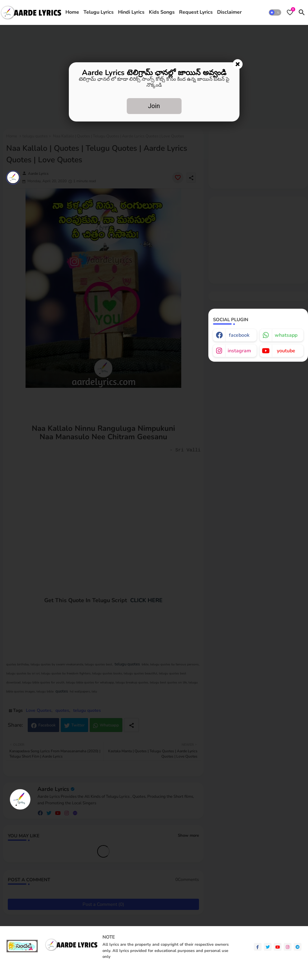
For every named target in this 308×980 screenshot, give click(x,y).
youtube (286, 351)
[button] (275, 12)
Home (72, 12)
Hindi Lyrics (131, 12)
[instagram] (288, 947)
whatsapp (286, 335)
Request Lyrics (196, 12)
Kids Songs (162, 12)
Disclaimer (229, 12)
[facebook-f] (258, 947)
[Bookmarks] (290, 12)
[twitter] (268, 947)
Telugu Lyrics (99, 12)
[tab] (72, 12)
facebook (239, 335)
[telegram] (298, 947)
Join (154, 106)
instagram (239, 351)
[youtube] (278, 947)
